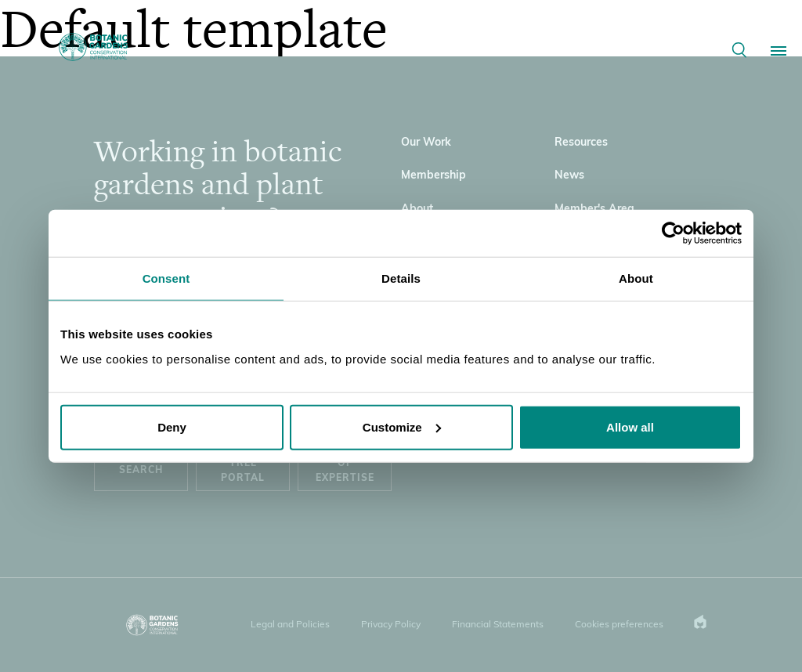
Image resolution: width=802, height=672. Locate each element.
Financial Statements (498, 625)
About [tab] (636, 278)
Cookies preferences (619, 625)
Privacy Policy (391, 625)
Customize (402, 426)
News (569, 176)
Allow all (630, 426)
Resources (581, 143)
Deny (172, 426)
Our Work (426, 143)
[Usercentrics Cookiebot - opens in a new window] (673, 233)
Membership (434, 176)
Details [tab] (401, 278)
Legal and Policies (290, 625)
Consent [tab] (166, 278)
